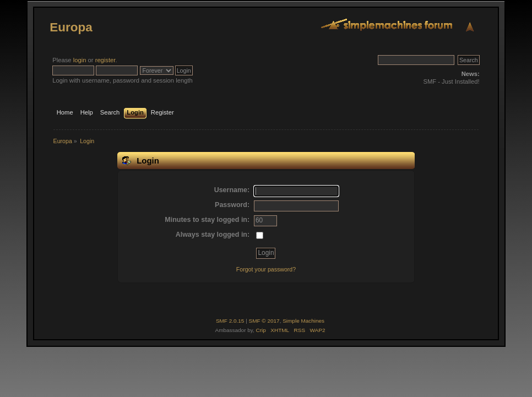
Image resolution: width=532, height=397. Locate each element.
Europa (71, 27)
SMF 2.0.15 (230, 321)
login (80, 60)
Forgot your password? (266, 269)
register (105, 60)
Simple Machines (303, 321)
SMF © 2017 (264, 321)
